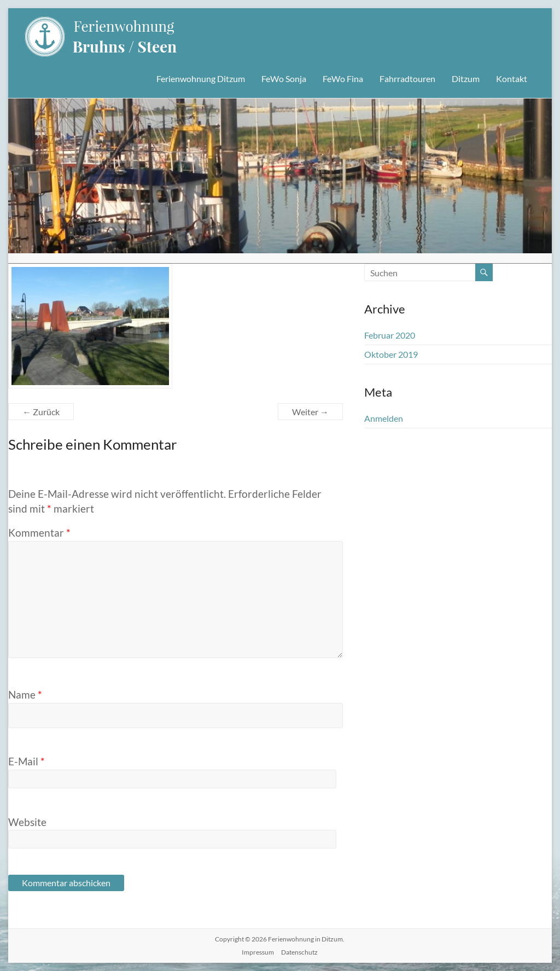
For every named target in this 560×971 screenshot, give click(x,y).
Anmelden (384, 418)
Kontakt (512, 79)
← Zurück (41, 412)
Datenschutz (299, 952)
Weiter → (310, 412)
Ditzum (466, 79)
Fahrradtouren (407, 79)
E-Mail (27, 761)
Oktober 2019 (391, 354)
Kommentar (39, 533)
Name (25, 694)
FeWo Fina (343, 79)
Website (27, 822)
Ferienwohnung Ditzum (201, 79)
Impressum (258, 952)
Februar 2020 (390, 335)
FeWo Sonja (284, 79)
